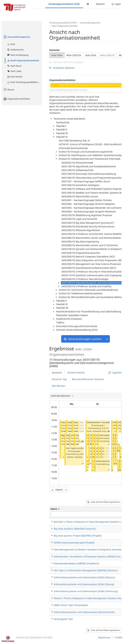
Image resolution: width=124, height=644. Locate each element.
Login (116, 4)
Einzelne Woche (76, 373)
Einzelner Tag (59, 379)
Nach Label (14, 71)
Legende (115, 373)
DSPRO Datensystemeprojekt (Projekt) (74, 543)
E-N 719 (105, 428)
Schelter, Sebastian (75, 457)
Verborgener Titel (63, 619)
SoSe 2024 (57, 55)
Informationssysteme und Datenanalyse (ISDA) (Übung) (84, 584)
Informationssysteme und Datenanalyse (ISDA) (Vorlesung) (86, 591)
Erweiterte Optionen (62, 68)
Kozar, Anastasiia (94, 431)
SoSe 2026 (91, 55)
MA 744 (83, 454)
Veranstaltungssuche (17, 37)
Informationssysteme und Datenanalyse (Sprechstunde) (84, 612)
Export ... (59, 490)
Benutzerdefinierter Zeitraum (88, 379)
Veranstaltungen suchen (83, 339)
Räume (9, 90)
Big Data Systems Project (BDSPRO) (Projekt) (78, 536)
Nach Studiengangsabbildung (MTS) (24, 82)
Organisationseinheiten (17, 99)
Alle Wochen (59, 386)
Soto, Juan (106, 431)
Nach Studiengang (18, 55)
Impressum (104, 637)
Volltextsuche (15, 50)
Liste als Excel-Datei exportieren (104, 502)
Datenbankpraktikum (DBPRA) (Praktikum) (76, 563)
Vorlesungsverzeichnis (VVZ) (64, 4)
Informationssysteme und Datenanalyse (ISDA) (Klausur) (84, 577)
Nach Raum (14, 66)
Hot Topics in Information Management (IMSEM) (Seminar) (86, 570)
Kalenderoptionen (61, 396)
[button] (65, 431)
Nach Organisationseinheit (23, 60)
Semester (54, 50)
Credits (119, 637)
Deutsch (100, 4)
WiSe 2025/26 (74, 55)
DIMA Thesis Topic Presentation (71, 605)
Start (11, 44)
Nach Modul (15, 77)
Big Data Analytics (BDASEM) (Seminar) (75, 529)
